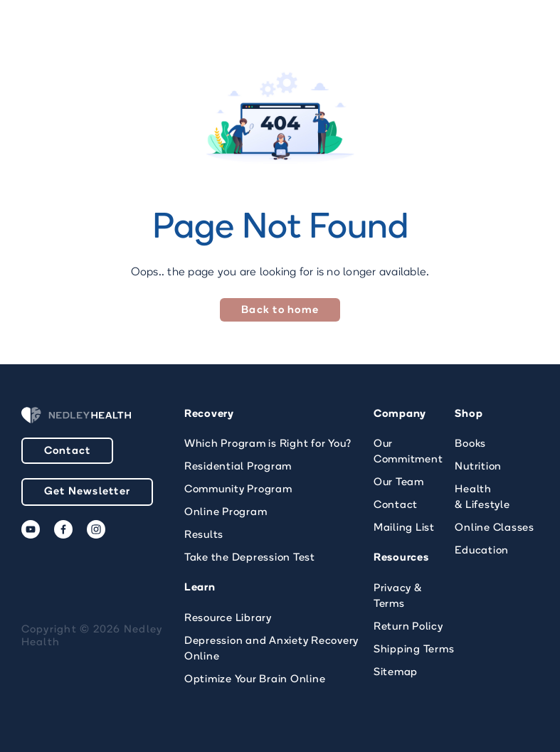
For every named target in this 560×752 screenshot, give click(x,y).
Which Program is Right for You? (268, 444)
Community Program (238, 490)
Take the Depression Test (250, 558)
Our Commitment (408, 452)
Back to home (280, 311)
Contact (68, 451)
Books (470, 444)
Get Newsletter (88, 492)
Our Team (399, 483)
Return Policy (408, 627)
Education (482, 551)
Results (204, 535)
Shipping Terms (414, 650)
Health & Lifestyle (482, 498)
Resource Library (228, 619)
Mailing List (404, 528)
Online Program (226, 513)
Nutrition (478, 467)
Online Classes (495, 528)
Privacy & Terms (398, 597)
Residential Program (238, 467)
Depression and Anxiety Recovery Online (271, 649)
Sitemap (396, 673)
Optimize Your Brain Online (255, 680)
